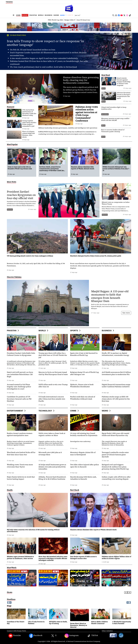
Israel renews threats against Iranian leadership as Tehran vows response (124, 82)
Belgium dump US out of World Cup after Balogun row (84, 373)
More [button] (63, 15)
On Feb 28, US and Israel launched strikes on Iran (33, 50)
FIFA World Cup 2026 (55, 20)
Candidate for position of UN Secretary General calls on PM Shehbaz (19, 399)
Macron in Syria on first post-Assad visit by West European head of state (53, 373)
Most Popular (12, 144)
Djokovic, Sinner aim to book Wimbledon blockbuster (82, 386)
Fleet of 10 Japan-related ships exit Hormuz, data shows (29, 134)
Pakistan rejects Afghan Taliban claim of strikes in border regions (116, 557)
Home (18, 15)
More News (11, 182)
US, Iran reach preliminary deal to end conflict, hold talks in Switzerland (43, 67)
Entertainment (16, 411)
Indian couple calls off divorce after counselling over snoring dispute (116, 478)
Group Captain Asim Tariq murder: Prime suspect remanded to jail (29, 123)
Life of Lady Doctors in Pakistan (36, 623)
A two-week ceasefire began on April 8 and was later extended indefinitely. (44, 58)
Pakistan (33, 15)
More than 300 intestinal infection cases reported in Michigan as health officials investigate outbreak (53, 558)
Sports (76, 331)
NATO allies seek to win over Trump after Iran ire (53, 386)
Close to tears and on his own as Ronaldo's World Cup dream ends (20, 168)
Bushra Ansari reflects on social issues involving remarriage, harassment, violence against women (21, 443)
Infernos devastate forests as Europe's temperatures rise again (124, 95)
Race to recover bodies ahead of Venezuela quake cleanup (113, 131)
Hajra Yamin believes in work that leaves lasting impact (21, 478)
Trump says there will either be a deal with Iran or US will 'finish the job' (53, 355)
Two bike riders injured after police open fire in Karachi (85, 466)
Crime (75, 411)
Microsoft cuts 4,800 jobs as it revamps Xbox (50, 453)
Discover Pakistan (14, 277)
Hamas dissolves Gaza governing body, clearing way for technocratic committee (81, 80)
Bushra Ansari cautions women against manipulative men (20, 434)
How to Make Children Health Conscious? (99, 623)
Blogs (9, 606)
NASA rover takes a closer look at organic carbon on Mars (52, 434)
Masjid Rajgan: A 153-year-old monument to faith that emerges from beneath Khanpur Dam (110, 296)
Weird (106, 411)
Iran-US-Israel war (83, 20)
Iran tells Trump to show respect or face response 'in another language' (45, 43)
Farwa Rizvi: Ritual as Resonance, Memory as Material (79, 625)
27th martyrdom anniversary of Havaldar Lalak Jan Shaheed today (29, 113)
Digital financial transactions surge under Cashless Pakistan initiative (116, 386)
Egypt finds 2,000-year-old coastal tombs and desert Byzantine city (115, 434)
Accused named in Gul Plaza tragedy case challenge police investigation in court (19, 387)
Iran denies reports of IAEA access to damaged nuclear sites (83, 557)
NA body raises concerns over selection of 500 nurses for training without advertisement (33, 531)
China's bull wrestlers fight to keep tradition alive (114, 108)
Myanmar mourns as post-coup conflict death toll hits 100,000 (115, 119)
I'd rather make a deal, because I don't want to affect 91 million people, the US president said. (53, 363)
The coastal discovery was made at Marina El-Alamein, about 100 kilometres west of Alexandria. (114, 443)
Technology (47, 411)
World (41, 15)
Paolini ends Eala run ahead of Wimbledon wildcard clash (83, 398)
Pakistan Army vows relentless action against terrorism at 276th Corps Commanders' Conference (87, 114)
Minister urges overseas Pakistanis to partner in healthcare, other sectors (20, 557)
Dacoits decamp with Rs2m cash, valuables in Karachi (83, 478)
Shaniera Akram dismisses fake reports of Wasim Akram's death (80, 2)
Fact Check (75, 490)
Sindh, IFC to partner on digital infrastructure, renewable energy (115, 354)
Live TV (70, 15)
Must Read (106, 75)
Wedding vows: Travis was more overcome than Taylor (20, 466)
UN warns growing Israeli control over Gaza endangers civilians (30, 256)
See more (126, 313)
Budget (25, 15)
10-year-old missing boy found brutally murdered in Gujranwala (84, 434)
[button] (129, 579)
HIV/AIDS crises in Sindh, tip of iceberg (58, 623)
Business (49, 15)
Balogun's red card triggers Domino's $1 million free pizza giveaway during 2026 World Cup (115, 467)
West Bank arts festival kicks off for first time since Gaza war (21, 453)
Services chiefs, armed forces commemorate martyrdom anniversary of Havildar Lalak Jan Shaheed (52, 170)
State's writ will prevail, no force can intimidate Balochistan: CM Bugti (20, 374)
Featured (11, 107)
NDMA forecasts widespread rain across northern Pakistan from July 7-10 (116, 169)
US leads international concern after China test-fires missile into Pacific (52, 399)
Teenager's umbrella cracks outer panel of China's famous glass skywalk (115, 455)
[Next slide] (129, 592)
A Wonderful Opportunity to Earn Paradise (122, 623)
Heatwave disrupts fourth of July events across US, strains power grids (96, 256)
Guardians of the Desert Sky (16, 623)
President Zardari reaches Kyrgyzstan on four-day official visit (21, 195)
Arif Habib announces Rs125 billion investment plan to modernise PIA (116, 373)
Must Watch (12, 568)
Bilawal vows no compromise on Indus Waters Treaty (116, 203)
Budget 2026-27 (70, 20)
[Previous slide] (126, 592)
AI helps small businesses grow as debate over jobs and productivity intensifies (52, 467)
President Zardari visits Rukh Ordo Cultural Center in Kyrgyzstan (21, 354)
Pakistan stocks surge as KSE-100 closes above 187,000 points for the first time (116, 399)
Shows (56, 15)
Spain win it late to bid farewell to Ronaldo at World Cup (84, 354)
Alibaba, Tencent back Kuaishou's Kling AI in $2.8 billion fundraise (52, 478)
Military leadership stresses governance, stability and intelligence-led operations (68, 128)
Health (10, 490)
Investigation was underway (80, 441)
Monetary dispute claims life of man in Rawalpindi (83, 453)
